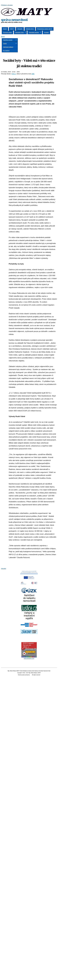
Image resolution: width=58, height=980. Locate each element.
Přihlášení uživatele (7, 5)
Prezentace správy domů (45, 29)
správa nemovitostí (14, 20)
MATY (12, 29)
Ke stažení (6, 51)
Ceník (9, 44)
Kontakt (46, 32)
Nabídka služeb (9, 40)
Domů (5, 29)
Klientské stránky (34, 32)
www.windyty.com (29, 658)
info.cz (14, 74)
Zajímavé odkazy (8, 47)
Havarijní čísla (20, 32)
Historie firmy (30, 29)
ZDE (33, 74)
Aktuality (20, 29)
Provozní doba (7, 32)
